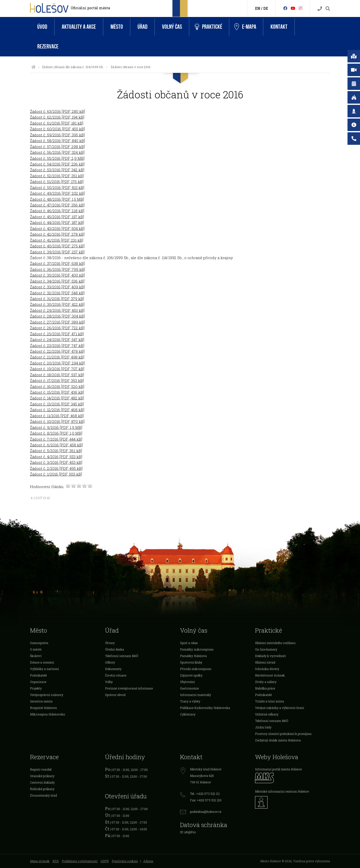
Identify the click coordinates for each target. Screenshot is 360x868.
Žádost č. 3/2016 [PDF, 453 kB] (56, 462)
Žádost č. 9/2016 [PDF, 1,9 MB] (56, 427)
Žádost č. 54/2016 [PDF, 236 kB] (57, 164)
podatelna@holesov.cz (206, 812)
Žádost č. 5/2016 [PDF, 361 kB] (56, 451)
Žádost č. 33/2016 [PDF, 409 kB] (57, 287)
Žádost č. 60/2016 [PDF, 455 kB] (57, 129)
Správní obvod (115, 695)
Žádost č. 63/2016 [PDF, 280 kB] (57, 111)
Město (117, 27)
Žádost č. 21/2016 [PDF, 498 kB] (57, 357)
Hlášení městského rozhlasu (275, 643)
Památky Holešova (193, 656)
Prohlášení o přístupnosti (80, 861)
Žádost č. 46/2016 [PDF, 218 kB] (57, 211)
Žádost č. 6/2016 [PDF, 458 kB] (56, 445)
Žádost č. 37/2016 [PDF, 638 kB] (57, 263)
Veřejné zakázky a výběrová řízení (279, 708)
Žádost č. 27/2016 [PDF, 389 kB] (57, 322)
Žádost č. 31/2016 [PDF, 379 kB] (57, 299)
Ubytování (187, 682)
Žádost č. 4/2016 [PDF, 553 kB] (56, 457)
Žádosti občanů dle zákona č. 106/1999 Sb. (73, 67)
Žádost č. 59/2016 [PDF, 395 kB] (57, 135)
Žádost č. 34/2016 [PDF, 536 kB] (57, 281)
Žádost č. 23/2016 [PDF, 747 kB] (57, 346)
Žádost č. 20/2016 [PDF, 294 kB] (57, 363)
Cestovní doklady (42, 782)
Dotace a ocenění (42, 662)
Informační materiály (195, 695)
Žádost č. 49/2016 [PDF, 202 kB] (57, 193)
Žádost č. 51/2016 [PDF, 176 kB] (57, 181)
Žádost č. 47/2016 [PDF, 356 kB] (57, 205)
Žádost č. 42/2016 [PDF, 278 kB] (57, 234)
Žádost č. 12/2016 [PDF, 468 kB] (57, 410)
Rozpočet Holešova (43, 708)
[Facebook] (285, 8)
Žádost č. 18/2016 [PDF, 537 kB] (57, 375)
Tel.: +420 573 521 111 (205, 794)
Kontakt (279, 27)
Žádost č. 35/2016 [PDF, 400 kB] (57, 275)
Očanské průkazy (42, 776)
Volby (109, 682)
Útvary (110, 643)
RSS (56, 861)
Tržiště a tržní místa (269, 701)
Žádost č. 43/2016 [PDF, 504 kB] (57, 228)
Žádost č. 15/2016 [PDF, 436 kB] (57, 392)
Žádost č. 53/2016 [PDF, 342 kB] (57, 170)
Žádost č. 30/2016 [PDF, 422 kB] (57, 304)
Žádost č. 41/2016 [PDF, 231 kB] (57, 240)
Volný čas (172, 27)
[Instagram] (300, 8)
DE (266, 8)
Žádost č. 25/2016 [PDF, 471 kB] (57, 334)
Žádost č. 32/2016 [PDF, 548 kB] (57, 293)
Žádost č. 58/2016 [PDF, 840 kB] (57, 141)
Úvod (42, 27)
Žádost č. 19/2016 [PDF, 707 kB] (57, 369)
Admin (148, 861)
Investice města (41, 701)
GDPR (105, 861)
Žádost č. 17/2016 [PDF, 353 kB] (57, 380)
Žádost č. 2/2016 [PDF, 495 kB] (56, 468)
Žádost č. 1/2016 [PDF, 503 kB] (56, 474)
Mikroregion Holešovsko (47, 714)
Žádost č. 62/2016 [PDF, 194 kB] (57, 117)
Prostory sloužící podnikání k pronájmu (283, 734)
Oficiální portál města (90, 8)
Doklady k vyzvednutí (270, 656)
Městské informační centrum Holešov (282, 791)
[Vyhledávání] (328, 9)
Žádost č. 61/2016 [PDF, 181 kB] (57, 123)
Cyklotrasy (188, 714)
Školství (36, 656)
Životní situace (116, 675)
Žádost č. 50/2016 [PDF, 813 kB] (57, 187)
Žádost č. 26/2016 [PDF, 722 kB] (57, 328)
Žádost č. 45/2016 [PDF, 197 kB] (57, 217)
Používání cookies (125, 861)
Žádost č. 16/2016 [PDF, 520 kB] (57, 386)
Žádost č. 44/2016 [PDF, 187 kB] (57, 222)
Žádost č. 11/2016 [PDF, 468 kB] (57, 416)
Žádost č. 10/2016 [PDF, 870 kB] (57, 421)
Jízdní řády (263, 727)
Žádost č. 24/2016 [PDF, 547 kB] (57, 340)
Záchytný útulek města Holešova (278, 740)
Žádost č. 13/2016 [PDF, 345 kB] (57, 404)
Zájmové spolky (191, 675)
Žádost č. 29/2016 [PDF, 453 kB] (57, 310)
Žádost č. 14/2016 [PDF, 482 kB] (57, 398)
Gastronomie (189, 688)
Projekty (36, 688)
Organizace (38, 682)
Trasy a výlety (190, 701)
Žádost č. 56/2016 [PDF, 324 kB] (57, 152)
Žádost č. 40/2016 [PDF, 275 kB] (57, 246)
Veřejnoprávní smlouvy (47, 695)
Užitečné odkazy (267, 714)
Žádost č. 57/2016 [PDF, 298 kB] (57, 147)
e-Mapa (245, 27)
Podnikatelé (38, 675)
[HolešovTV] (293, 8)
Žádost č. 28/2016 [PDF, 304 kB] (57, 316)
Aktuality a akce (79, 27)
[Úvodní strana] (33, 67)
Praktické (208, 27)
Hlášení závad (265, 662)
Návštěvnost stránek (270, 675)
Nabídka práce (265, 688)
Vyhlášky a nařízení (44, 669)
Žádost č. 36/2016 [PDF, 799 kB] (57, 269)
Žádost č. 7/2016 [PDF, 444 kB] (56, 439)
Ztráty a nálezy (266, 682)
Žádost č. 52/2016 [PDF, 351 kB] (57, 176)
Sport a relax (189, 643)
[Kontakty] (320, 9)
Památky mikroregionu (197, 649)
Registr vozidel (41, 769)
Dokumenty (113, 669)
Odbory (110, 662)
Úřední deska (114, 649)
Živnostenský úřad (43, 795)
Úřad (142, 27)
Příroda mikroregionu (196, 669)
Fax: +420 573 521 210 (206, 800)
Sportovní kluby (191, 662)
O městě (36, 649)
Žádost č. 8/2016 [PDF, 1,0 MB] (56, 433)
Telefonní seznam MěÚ (122, 656)
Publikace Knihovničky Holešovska (205, 708)
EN (258, 8)
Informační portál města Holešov (278, 769)
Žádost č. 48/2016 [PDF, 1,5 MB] (57, 199)
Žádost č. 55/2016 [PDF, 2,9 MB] (57, 158)
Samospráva (39, 643)
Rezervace (48, 47)
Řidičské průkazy (42, 789)
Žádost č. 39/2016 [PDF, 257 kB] (57, 252)
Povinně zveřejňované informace (129, 688)
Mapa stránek (40, 861)
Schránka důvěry (267, 669)
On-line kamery (266, 649)
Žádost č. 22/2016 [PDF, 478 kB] (57, 351)
